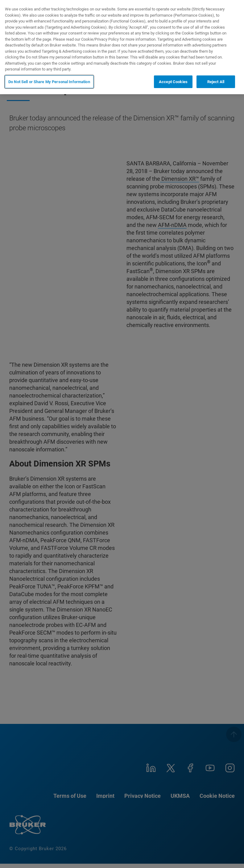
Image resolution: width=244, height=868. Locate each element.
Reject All (216, 81)
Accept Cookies (173, 81)
